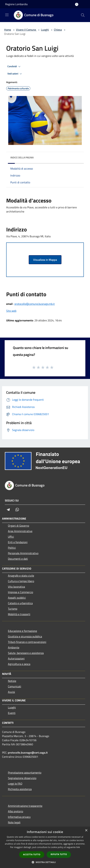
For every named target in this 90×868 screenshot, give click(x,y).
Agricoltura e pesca (19, 664)
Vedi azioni (15, 74)
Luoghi (45, 30)
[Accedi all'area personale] (77, 4)
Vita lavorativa (16, 587)
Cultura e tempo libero (21, 581)
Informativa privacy (19, 817)
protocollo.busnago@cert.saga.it (28, 753)
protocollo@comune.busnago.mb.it (35, 304)
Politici (12, 548)
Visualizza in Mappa (45, 260)
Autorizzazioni (16, 658)
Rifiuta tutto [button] (59, 854)
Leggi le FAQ (15, 784)
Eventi (12, 713)
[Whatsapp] (17, 510)
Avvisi (11, 692)
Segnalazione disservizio (22, 778)
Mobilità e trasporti (19, 614)
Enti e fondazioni (18, 542)
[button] (45, 862)
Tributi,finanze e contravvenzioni (27, 642)
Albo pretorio (15, 811)
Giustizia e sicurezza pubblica (25, 636)
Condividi (14, 67)
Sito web (11, 311)
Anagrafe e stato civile (21, 576)
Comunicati (15, 686)
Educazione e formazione (22, 631)
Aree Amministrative (20, 531)
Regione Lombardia (16, 4)
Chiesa (58, 30)
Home (8, 30)
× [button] (86, 831)
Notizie (12, 681)
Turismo (13, 609)
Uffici (11, 537)
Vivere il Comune (26, 30)
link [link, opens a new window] (78, 847)
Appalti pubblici (17, 598)
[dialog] (45, 847)
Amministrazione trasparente (25, 806)
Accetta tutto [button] (32, 854)
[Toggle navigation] (7, 15)
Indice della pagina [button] (22, 157)
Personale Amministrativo (23, 553)
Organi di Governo (18, 526)
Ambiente (14, 647)
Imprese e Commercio (20, 592)
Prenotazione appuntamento (25, 773)
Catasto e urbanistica (20, 603)
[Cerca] (83, 15)
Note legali (14, 822)
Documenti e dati (18, 559)
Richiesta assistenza (20, 789)
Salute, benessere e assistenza (26, 653)
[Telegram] (8, 510)
